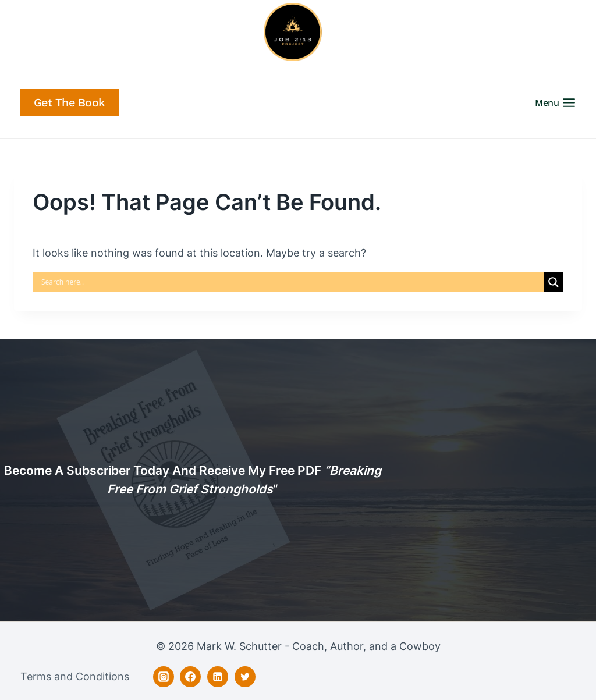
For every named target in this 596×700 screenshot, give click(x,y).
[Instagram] (164, 677)
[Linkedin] (218, 677)
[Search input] (291, 282)
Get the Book (70, 103)
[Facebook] (190, 677)
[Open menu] (559, 103)
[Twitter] (245, 677)
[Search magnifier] (554, 282)
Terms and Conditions (75, 676)
